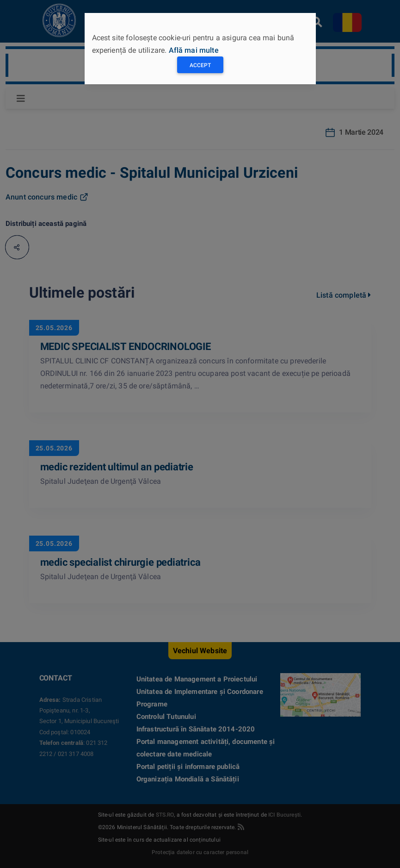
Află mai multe (194, 50)
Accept (200, 65)
